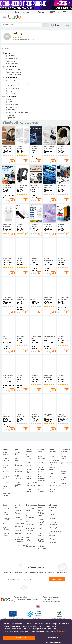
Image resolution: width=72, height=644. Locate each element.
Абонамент (57, 579)
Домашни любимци (53, 506)
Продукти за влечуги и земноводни (54, 525)
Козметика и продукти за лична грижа (42, 513)
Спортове (6, 509)
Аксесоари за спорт (6, 519)
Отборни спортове (6, 534)
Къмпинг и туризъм (6, 513)
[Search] (22, 25)
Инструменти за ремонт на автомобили (19, 525)
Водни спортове (6, 529)
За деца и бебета (42, 450)
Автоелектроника (21, 545)
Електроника (31, 505)
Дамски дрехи (10, 56)
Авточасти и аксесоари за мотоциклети (19, 539)
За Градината (10, 118)
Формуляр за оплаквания (7, 488)
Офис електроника (30, 546)
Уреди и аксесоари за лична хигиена (41, 522)
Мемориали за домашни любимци (54, 541)
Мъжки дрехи (10, 61)
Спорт (5, 505)
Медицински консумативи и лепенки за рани (42, 548)
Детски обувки (11, 94)
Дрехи (17, 449)
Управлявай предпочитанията (53, 639)
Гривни (64, 483)
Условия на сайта (20, 597)
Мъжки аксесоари (12, 64)
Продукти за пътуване (18, 532)
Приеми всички (19, 638)
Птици (52, 515)
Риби (51, 511)
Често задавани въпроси (6, 466)
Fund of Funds (36, 619)
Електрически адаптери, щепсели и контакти (31, 531)
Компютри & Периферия (30, 516)
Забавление (7, 524)
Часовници (65, 468)
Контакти (6, 483)
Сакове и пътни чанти (13, 75)
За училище (10, 86)
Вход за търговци (22, 12)
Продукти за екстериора (18, 512)
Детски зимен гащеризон (18, 477)
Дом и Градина (53, 450)
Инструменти (10, 110)
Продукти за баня (12, 104)
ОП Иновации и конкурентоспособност (51, 601)
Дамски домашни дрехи (18, 484)
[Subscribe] (28, 579)
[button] (4, 17)
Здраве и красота (42, 506)
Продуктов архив (7, 478)
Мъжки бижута (64, 478)
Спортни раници (29, 490)
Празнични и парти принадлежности (18, 112)
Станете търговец (6, 459)
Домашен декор (11, 102)
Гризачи (52, 519)
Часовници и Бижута (66, 450)
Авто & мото (17, 506)
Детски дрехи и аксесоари (15, 91)
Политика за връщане (51, 597)
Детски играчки (11, 80)
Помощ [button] (42, 12)
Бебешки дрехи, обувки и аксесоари (18, 83)
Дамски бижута (64, 473)
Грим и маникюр (41, 535)
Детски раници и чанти (14, 88)
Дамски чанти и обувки (14, 69)
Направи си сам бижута (64, 457)
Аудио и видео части (29, 539)
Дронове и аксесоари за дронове (30, 523)
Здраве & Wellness (41, 540)
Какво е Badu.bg (6, 454)
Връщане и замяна (6, 495)
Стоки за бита (10, 115)
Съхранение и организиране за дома (54, 462)
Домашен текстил (12, 107)
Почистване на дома (54, 456)
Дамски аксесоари (12, 58)
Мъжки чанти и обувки (13, 72)
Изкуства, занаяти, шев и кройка (53, 476)
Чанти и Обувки (29, 450)
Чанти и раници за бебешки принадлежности (32, 484)
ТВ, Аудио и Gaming (30, 509)
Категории (6, 48)
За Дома (9, 99)
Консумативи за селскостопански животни (55, 533)
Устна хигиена (41, 529)
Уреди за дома (53, 490)
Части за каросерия (18, 518)
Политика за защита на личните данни (26, 601)
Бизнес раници (29, 478)
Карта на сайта (6, 472)
